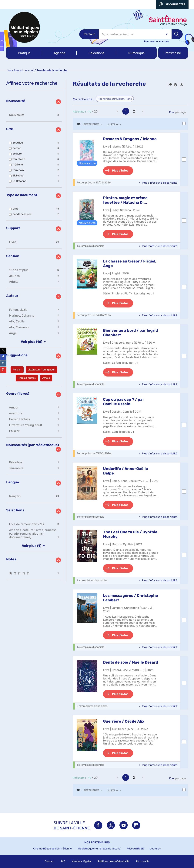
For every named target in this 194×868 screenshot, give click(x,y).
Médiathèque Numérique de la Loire (99, 849)
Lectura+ (155, 849)
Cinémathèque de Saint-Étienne (52, 849)
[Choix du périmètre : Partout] (89, 34)
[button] (24, 53)
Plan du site (143, 861)
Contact (50, 861)
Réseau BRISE (135, 849)
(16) (34, 342)
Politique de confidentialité (114, 861)
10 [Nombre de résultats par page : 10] (171, 112)
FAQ (63, 861)
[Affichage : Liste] (116, 124)
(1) (34, 546)
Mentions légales (82, 861)
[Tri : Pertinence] (94, 124)
